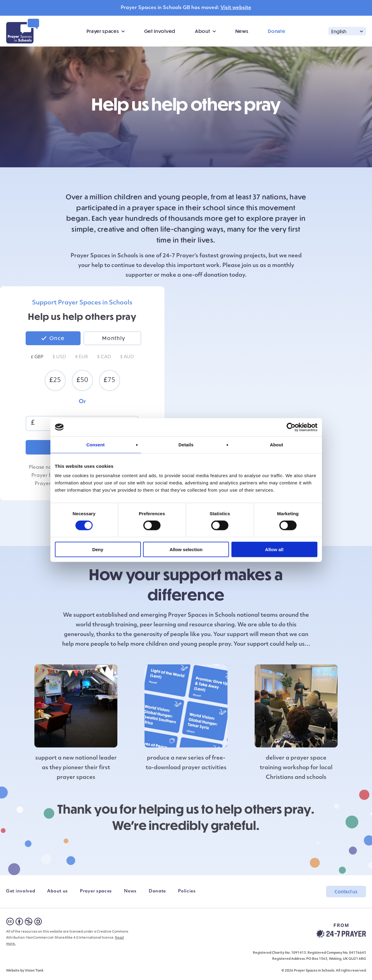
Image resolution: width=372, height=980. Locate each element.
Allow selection (186, 549)
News (242, 31)
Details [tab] (186, 444)
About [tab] (277, 444)
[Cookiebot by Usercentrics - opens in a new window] (291, 427)
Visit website (236, 8)
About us (57, 891)
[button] (347, 31)
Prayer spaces (103, 31)
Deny (98, 549)
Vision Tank (34, 971)
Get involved (160, 31)
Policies (187, 891)
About (203, 31)
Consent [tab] (95, 444)
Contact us (346, 892)
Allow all (274, 549)
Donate (277, 31)
